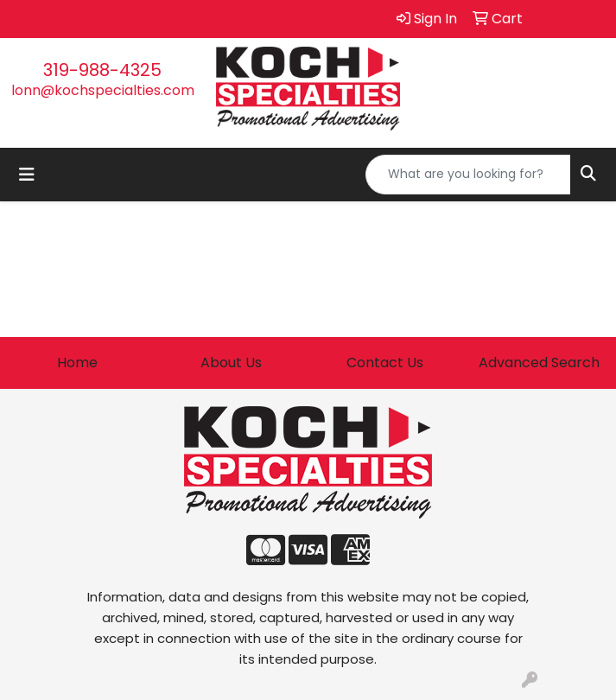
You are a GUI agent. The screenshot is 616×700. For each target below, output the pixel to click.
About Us (231, 363)
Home (77, 363)
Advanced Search (539, 363)
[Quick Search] (468, 175)
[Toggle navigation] (27, 175)
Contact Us (385, 363)
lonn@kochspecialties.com (103, 90)
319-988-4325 (102, 70)
